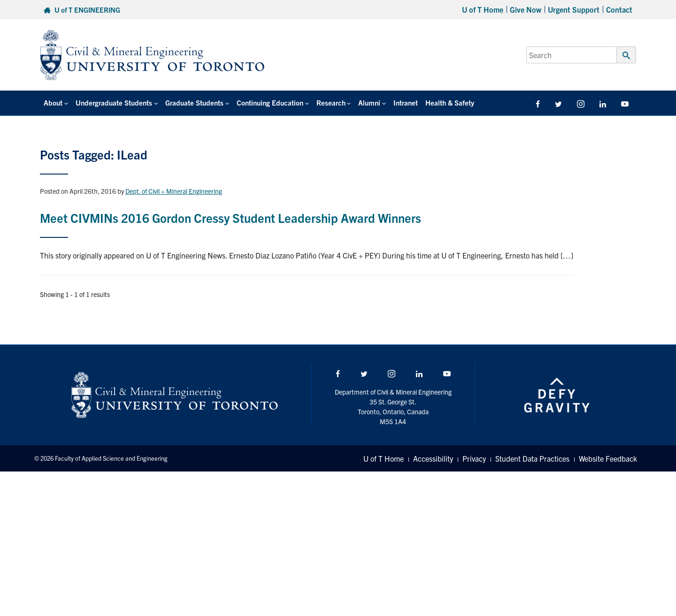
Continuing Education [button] (270, 103)
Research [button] (331, 103)
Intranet (406, 103)
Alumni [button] (369, 103)
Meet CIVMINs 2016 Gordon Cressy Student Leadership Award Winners (230, 217)
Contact (619, 9)
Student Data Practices (532, 458)
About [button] (53, 103)
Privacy (474, 458)
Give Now (526, 9)
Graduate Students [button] (194, 103)
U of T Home (483, 9)
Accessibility (433, 458)
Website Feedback (608, 458)
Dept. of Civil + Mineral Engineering (174, 191)
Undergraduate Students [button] (114, 103)
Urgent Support (574, 9)
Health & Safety (450, 103)
